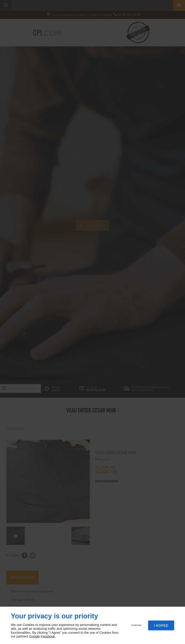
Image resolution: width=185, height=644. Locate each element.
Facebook (48, 636)
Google (35, 636)
